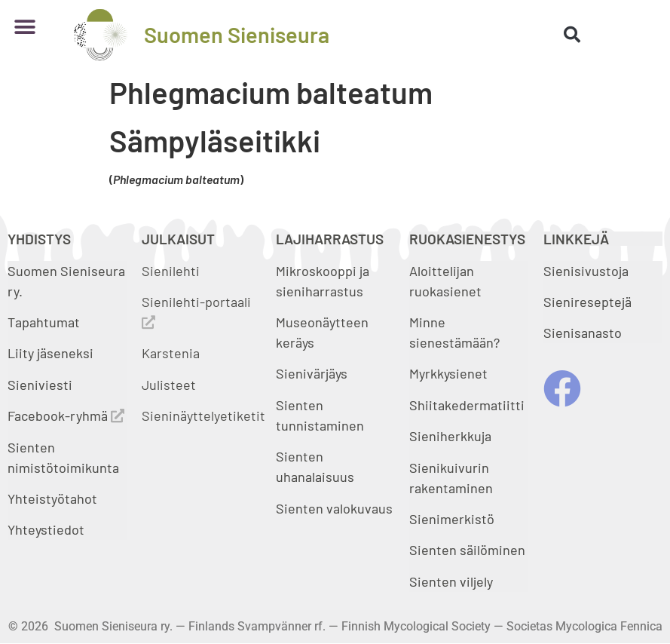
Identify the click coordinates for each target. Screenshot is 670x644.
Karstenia (171, 353)
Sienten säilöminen (467, 550)
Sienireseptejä (587, 302)
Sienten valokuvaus (334, 508)
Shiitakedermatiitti (467, 405)
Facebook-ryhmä (66, 416)
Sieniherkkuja (450, 436)
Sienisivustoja (586, 271)
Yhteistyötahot (52, 498)
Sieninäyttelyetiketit (203, 416)
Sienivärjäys (312, 373)
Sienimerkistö (452, 519)
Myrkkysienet (448, 373)
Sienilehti (171, 271)
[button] (24, 27)
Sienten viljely (451, 581)
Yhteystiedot (46, 529)
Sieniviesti (41, 385)
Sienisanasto (583, 333)
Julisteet (169, 385)
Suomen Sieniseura (237, 34)
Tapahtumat (44, 322)
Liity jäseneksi (50, 353)
